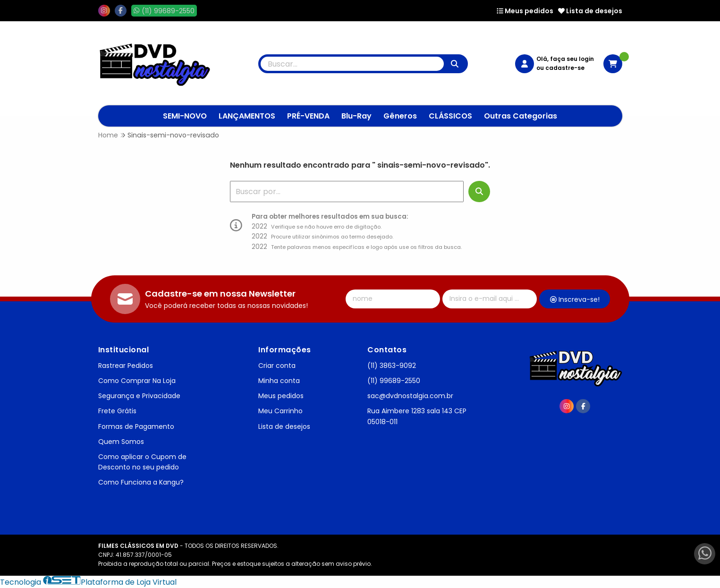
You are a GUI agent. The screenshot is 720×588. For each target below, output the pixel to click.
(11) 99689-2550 (394, 381)
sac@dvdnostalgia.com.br (410, 396)
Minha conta (279, 381)
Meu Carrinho (280, 411)
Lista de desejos (590, 11)
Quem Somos (121, 442)
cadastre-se (565, 68)
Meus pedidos (525, 11)
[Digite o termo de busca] (352, 64)
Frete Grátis (117, 411)
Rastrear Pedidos (126, 366)
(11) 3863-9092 (392, 366)
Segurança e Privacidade (139, 396)
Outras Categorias (521, 116)
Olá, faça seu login (565, 59)
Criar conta (277, 366)
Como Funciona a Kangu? (141, 482)
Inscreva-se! (575, 299)
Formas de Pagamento (136, 426)
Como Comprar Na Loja (137, 381)
